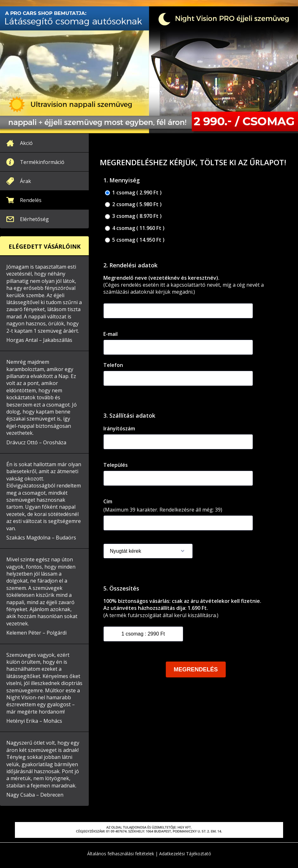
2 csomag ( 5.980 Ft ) (133, 204)
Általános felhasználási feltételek (121, 854)
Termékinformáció (42, 162)
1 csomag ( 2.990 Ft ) (133, 193)
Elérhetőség (34, 219)
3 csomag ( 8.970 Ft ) (133, 216)
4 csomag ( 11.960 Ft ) (135, 228)
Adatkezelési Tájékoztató (185, 854)
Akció (26, 143)
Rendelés (31, 200)
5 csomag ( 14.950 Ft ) (135, 240)
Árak (26, 181)
